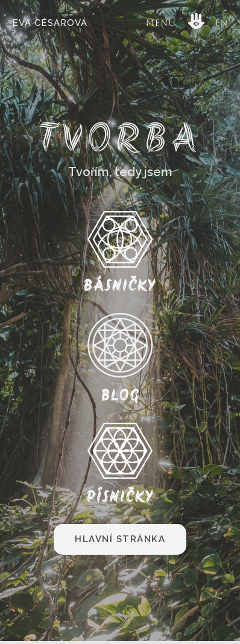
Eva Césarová (50, 23)
